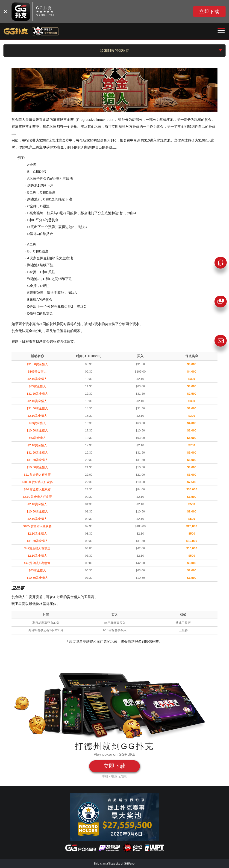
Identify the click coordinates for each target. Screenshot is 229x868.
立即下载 (209, 12)
